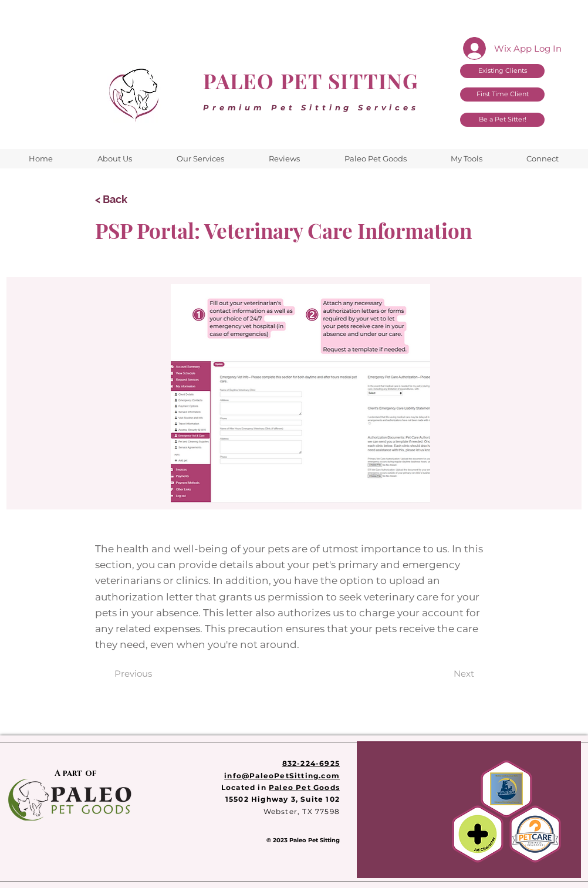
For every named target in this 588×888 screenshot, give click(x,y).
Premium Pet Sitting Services (311, 107)
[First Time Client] (502, 94)
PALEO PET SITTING (311, 81)
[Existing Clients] (502, 71)
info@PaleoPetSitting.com (282, 776)
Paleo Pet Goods (304, 787)
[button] (466, 159)
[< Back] (134, 199)
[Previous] (133, 673)
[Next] (464, 673)
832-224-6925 (311, 763)
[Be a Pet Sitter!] (502, 120)
